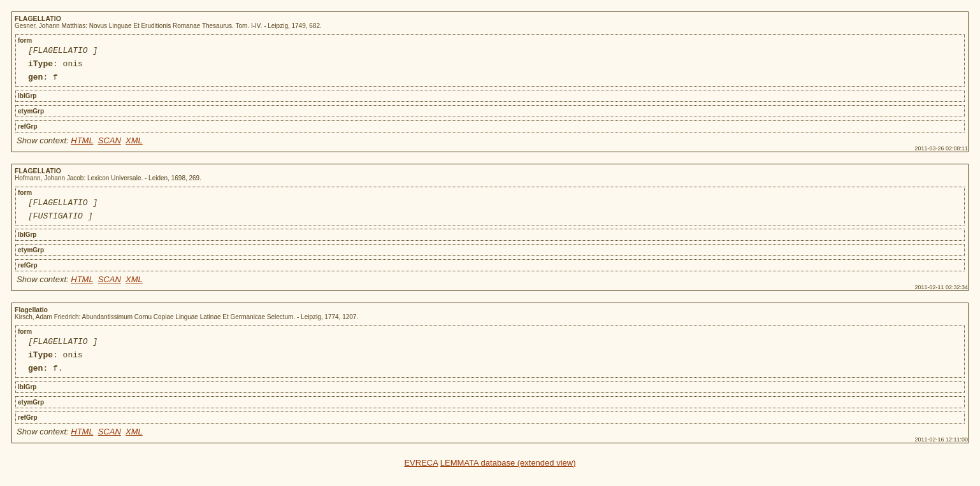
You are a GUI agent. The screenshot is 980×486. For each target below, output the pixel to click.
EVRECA (421, 478)
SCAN (110, 146)
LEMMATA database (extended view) (508, 478)
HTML (82, 146)
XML (134, 146)
